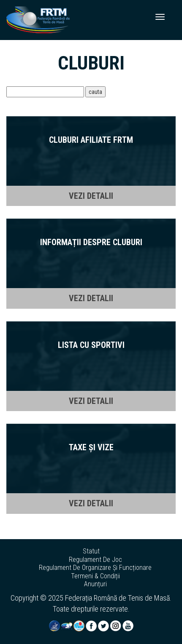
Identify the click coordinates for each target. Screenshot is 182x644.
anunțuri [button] (95, 584)
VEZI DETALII (91, 196)
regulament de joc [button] (95, 560)
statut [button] (91, 551)
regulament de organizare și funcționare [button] (95, 568)
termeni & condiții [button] (95, 576)
